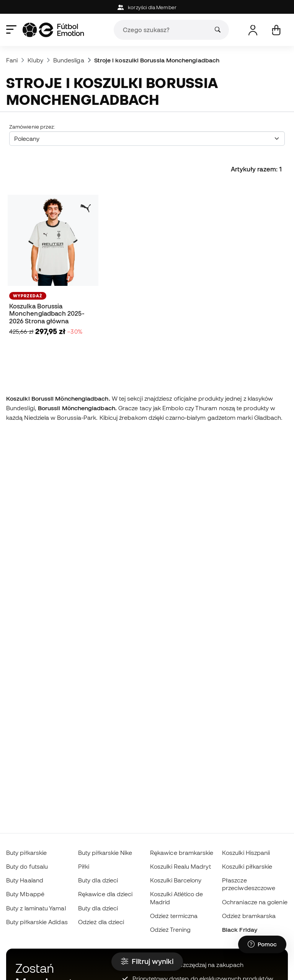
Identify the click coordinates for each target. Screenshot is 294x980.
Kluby (35, 60)
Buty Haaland (25, 880)
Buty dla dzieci (98, 880)
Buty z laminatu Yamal (36, 908)
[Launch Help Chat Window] (262, 944)
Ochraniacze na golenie (255, 902)
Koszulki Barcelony (176, 880)
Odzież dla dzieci (101, 922)
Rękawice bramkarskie (182, 853)
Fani (12, 60)
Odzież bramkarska (249, 916)
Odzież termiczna (174, 916)
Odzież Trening (170, 929)
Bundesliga (69, 60)
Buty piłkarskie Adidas (37, 922)
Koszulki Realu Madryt (180, 866)
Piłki (84, 866)
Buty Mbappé (25, 894)
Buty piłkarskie (26, 853)
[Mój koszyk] (276, 30)
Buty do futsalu (27, 866)
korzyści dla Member (147, 7)
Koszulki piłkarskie (247, 866)
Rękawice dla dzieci (105, 894)
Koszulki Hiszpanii (246, 853)
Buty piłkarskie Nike (105, 853)
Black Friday (240, 929)
